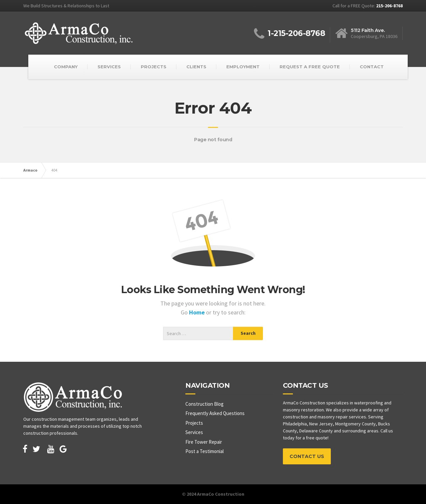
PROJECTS (154, 67)
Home (198, 312)
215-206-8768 (389, 6)
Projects (194, 423)
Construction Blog (205, 404)
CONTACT (372, 67)
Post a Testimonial (205, 451)
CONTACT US (307, 456)
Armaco (30, 170)
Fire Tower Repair (204, 442)
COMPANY (66, 67)
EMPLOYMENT (243, 67)
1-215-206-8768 (296, 33)
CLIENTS (196, 67)
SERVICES (109, 67)
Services (194, 432)
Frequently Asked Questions (215, 413)
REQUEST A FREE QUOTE (310, 67)
